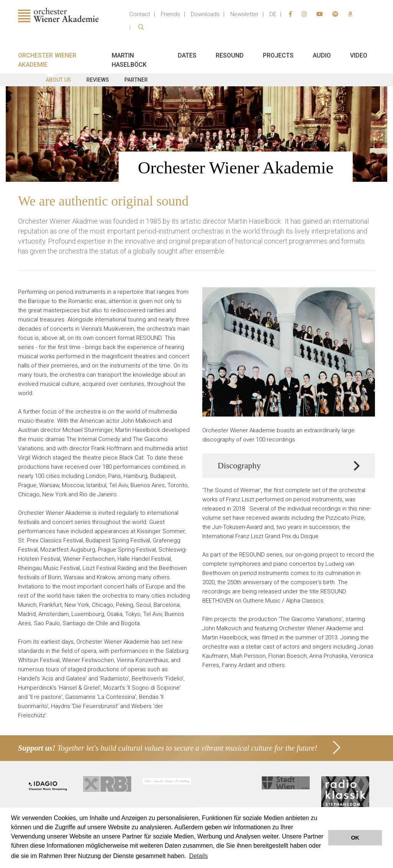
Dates (187, 55)
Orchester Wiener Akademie (47, 60)
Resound (230, 55)
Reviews (98, 80)
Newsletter (244, 14)
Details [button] (199, 856)
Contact (140, 14)
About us (58, 80)
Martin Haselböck (129, 60)
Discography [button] (239, 466)
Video (359, 55)
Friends (170, 14)
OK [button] (355, 838)
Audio (322, 55)
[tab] (289, 466)
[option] (196, 134)
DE (273, 14)
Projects (278, 55)
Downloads (205, 14)
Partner (136, 80)
